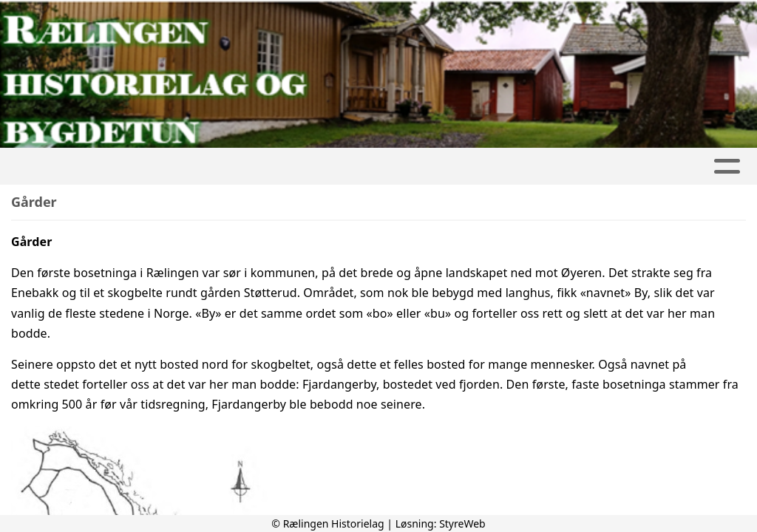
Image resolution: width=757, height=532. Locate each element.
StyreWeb (462, 524)
